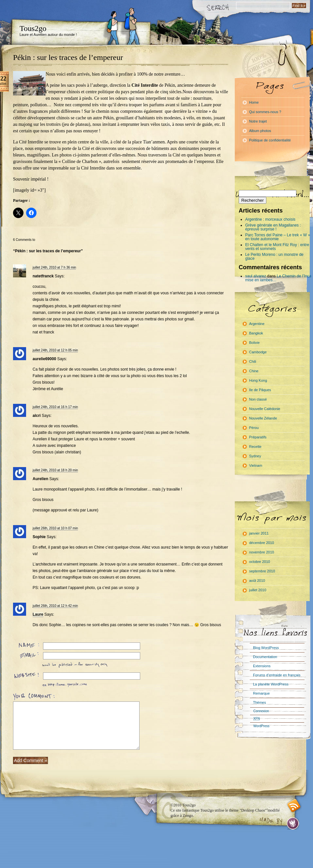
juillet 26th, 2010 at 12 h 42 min (55, 606)
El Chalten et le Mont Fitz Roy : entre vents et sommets (277, 247)
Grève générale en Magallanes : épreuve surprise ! (273, 227)
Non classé (258, 399)
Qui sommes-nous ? (265, 112)
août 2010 (257, 581)
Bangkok (256, 333)
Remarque (261, 693)
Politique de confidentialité (270, 140)
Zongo (188, 816)
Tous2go (33, 28)
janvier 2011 (259, 533)
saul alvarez (256, 276)
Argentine (257, 324)
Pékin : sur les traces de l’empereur (68, 57)
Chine (254, 371)
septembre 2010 (262, 571)
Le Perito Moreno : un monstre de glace (274, 257)
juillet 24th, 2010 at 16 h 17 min (55, 407)
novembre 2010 (261, 552)
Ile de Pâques (260, 390)
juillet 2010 (258, 590)
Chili (253, 361)
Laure (38, 614)
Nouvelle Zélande (263, 418)
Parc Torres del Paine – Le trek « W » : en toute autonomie (279, 237)
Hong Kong (258, 380)
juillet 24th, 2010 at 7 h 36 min (54, 267)
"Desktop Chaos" (253, 810)
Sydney (255, 456)
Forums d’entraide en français (277, 675)
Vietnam (256, 465)
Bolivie (254, 343)
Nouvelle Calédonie (265, 409)
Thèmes (260, 702)
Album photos (260, 131)
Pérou (254, 428)
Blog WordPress (266, 648)
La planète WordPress (271, 684)
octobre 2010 (260, 562)
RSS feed (294, 806)
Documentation (265, 657)
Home (254, 102)
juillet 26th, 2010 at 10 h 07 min (55, 528)
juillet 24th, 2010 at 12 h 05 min (55, 350)
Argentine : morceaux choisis (270, 219)
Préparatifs (258, 437)
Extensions (262, 666)
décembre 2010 (261, 543)
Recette (255, 447)
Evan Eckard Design (293, 824)
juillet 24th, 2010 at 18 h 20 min (55, 470)
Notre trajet (258, 121)
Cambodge (258, 352)
